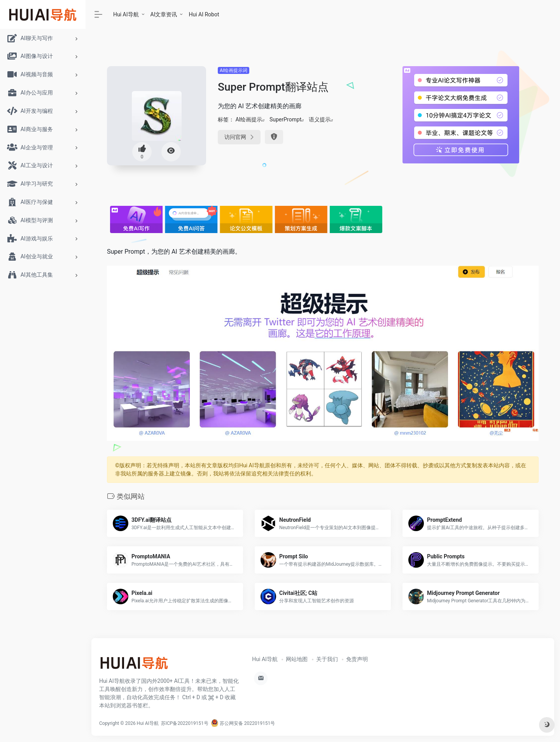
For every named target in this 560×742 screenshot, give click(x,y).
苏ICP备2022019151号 (185, 723)
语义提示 (320, 119)
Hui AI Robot (204, 14)
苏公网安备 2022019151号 (243, 723)
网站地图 (297, 659)
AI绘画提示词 (234, 70)
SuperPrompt (285, 119)
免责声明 (357, 659)
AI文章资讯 (164, 14)
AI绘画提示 (249, 119)
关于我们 (327, 659)
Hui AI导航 (126, 14)
